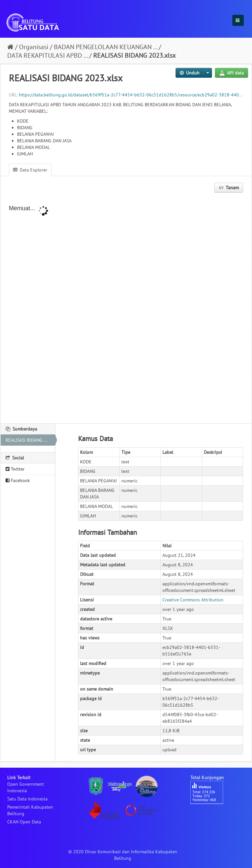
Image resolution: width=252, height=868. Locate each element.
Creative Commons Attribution (193, 600)
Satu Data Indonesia (27, 799)
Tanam (229, 188)
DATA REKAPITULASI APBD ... (47, 55)
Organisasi (34, 47)
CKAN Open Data (24, 822)
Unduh (190, 73)
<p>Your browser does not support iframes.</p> (126, 309)
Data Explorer (30, 170)
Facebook (18, 480)
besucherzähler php (210, 815)
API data (231, 73)
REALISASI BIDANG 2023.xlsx (134, 55)
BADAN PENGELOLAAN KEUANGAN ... (105, 47)
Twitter (15, 469)
